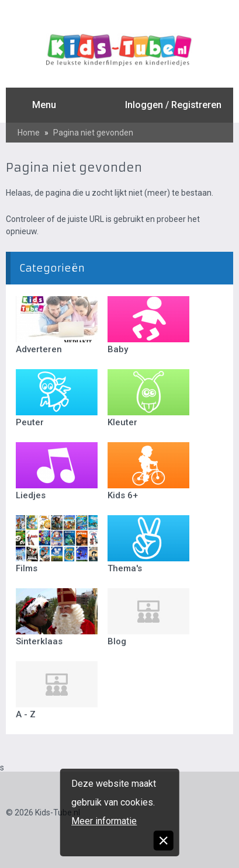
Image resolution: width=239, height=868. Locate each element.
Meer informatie (104, 821)
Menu (44, 105)
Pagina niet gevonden (93, 133)
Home (29, 133)
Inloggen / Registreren (173, 105)
